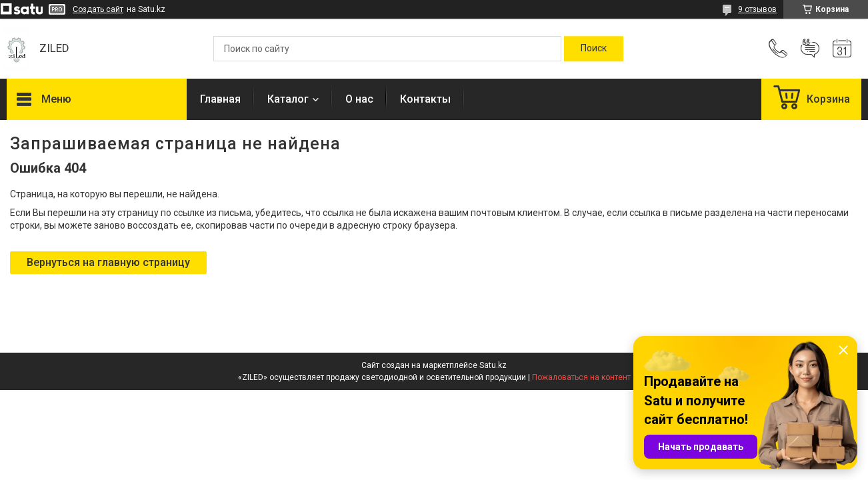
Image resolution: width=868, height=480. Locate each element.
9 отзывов (757, 9)
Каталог (288, 99)
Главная (220, 99)
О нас (359, 99)
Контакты (425, 99)
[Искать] (594, 49)
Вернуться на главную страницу (108, 262)
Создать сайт (98, 9)
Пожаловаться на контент (581, 377)
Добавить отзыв (810, 49)
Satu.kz (493, 365)
